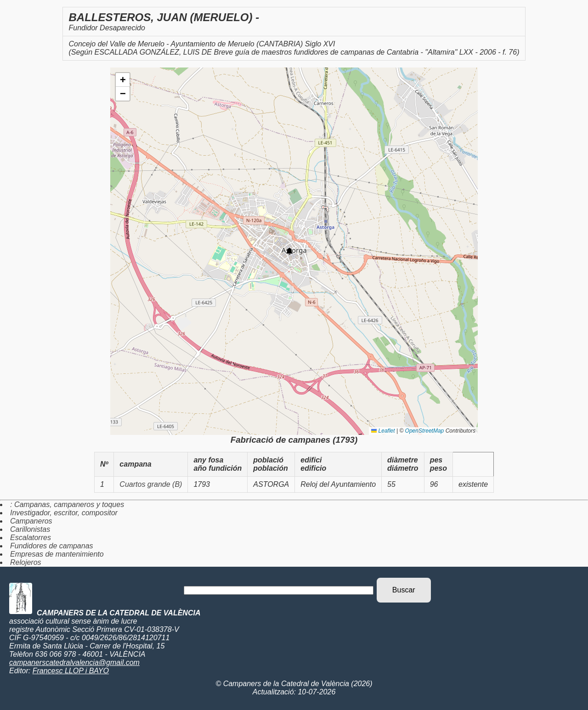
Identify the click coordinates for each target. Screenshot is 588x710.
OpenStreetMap (425, 431)
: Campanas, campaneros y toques (67, 504)
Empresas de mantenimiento (57, 554)
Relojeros (26, 562)
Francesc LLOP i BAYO (71, 671)
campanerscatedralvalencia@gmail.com (74, 662)
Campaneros (31, 521)
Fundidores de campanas (52, 546)
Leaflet (383, 431)
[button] (289, 251)
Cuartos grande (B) (151, 484)
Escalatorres (31, 538)
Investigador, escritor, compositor (64, 513)
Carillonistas (30, 529)
